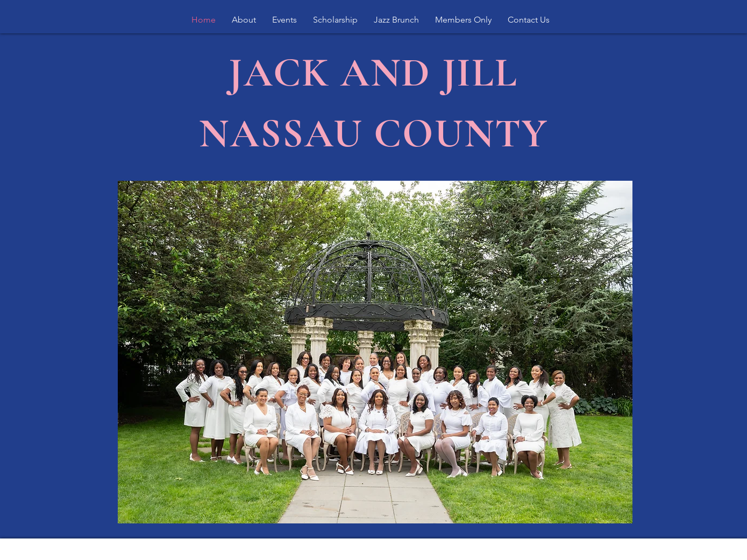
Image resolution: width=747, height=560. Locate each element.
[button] (244, 20)
